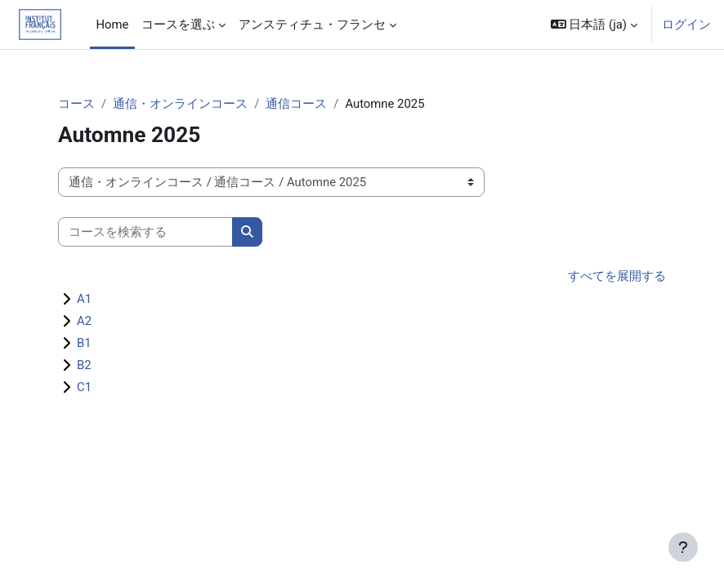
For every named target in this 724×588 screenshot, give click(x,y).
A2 (84, 321)
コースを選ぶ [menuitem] (178, 24)
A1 (84, 299)
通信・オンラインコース (180, 104)
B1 (84, 343)
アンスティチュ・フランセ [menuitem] (312, 24)
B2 (84, 365)
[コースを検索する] (145, 232)
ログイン (686, 24)
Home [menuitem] (113, 24)
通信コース (296, 104)
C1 (84, 387)
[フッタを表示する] (683, 547)
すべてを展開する (617, 276)
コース (76, 104)
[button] (594, 24)
